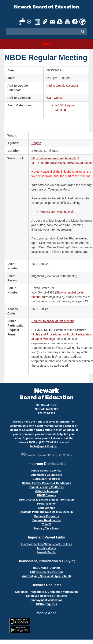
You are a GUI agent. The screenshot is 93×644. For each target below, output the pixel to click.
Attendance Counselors (46, 475)
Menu (46, 44)
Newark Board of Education (46, 7)
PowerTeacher (46, 504)
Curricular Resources (46, 479)
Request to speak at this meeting (53, 321)
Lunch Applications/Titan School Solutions (47, 544)
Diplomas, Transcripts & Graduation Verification (46, 592)
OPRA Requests (46, 604)
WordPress (48, 455)
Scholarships (46, 508)
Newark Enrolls (46, 552)
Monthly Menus (46, 548)
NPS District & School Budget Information (47, 500)
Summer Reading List (46, 520)
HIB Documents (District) (46, 572)
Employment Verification (46, 600)
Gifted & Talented (47, 491)
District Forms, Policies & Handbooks (46, 483)
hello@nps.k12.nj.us (43, 446)
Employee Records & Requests (46, 596)
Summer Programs (46, 516)
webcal (59, 98)
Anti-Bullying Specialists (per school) (46, 576)
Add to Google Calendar (62, 86)
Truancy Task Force (46, 528)
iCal (49, 98)
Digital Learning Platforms (46, 487)
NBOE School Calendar (46, 471)
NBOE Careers (46, 495)
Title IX (46, 524)
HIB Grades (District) (46, 568)
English (36, 143)
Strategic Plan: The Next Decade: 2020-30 (46, 512)
